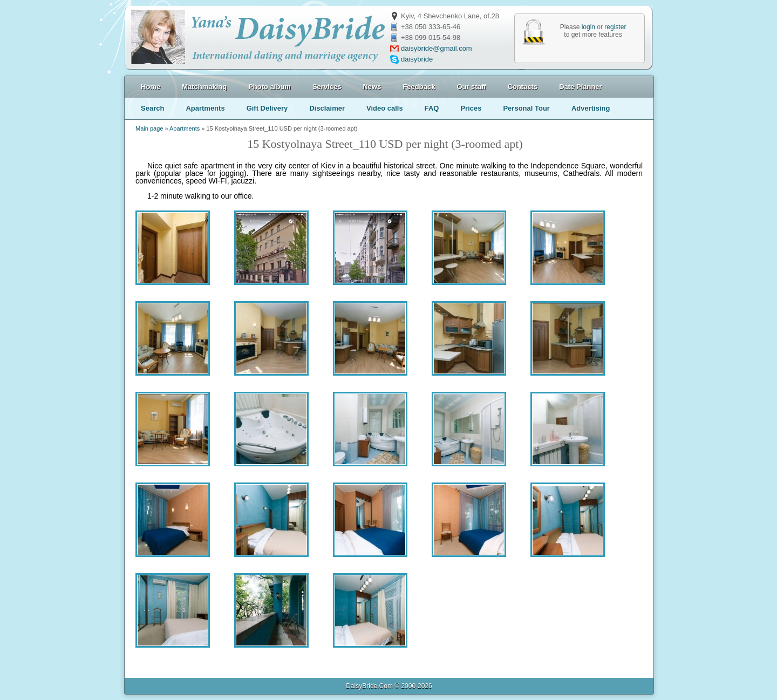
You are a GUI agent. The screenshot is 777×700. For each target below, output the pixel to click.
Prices (471, 108)
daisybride (417, 59)
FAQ (432, 108)
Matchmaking (204, 87)
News (372, 87)
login (588, 27)
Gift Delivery (267, 108)
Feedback (419, 87)
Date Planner (580, 87)
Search (152, 108)
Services (327, 87)
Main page (149, 128)
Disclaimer (327, 108)
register (615, 27)
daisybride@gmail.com (437, 48)
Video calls (385, 108)
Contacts (523, 87)
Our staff (471, 87)
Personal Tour (526, 108)
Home (151, 87)
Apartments (205, 108)
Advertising (591, 108)
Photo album (270, 87)
